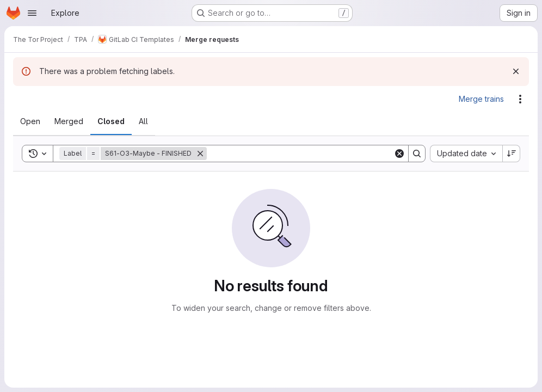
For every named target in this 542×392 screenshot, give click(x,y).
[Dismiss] (516, 71)
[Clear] (399, 154)
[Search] (300, 154)
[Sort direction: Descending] (512, 154)
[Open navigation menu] (32, 13)
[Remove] (200, 154)
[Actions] (520, 99)
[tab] (30, 121)
